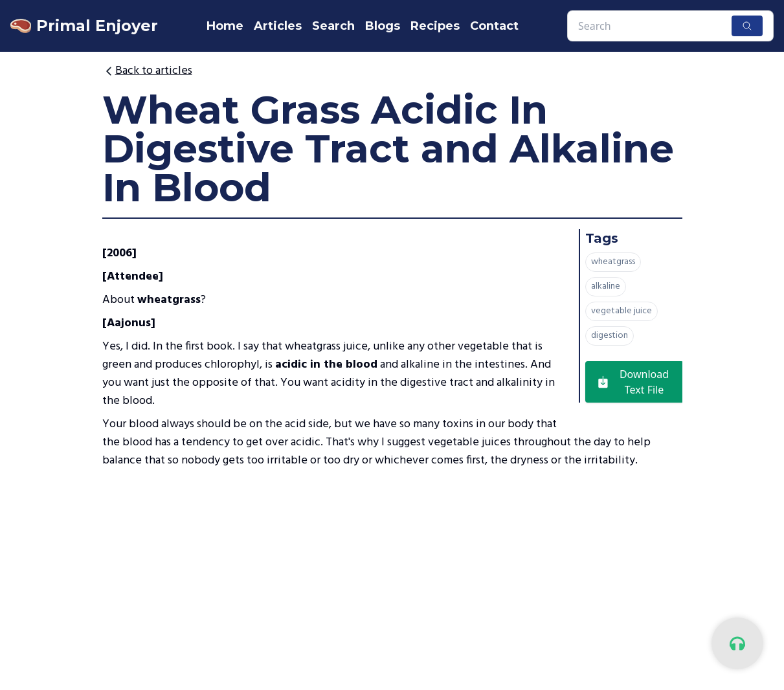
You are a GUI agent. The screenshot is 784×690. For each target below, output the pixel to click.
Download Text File (633, 382)
